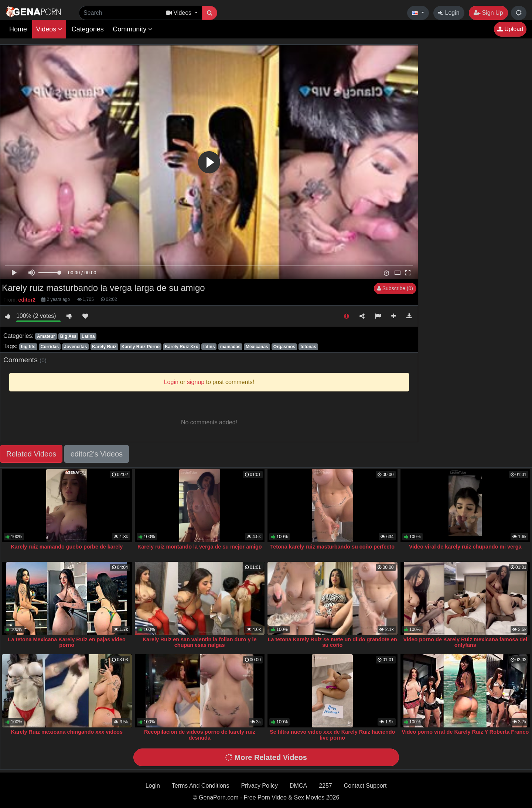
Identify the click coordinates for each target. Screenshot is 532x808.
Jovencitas (75, 347)
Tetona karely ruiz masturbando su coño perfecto (332, 547)
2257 (325, 786)
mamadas (230, 347)
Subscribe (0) (395, 288)
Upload (510, 29)
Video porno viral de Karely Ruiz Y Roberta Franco (465, 732)
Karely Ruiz (104, 347)
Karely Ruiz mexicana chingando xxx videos (67, 732)
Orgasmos (284, 347)
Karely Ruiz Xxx (181, 347)
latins (209, 347)
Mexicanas (257, 347)
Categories (88, 29)
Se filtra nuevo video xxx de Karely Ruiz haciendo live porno (332, 735)
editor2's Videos (97, 454)
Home (18, 29)
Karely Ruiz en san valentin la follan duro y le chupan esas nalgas (200, 642)
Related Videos (31, 454)
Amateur (46, 336)
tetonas (308, 347)
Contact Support (365, 786)
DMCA (298, 786)
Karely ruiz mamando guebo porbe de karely (67, 547)
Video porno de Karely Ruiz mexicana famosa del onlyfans (465, 642)
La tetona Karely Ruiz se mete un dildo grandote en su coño (332, 642)
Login (449, 13)
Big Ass (68, 336)
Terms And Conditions (201, 786)
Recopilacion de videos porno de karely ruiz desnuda (200, 735)
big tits (28, 347)
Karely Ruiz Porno (141, 347)
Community (133, 29)
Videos (49, 29)
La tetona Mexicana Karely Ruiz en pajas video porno (67, 642)
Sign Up (488, 13)
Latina (88, 336)
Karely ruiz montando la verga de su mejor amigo (200, 547)
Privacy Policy (259, 786)
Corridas (50, 347)
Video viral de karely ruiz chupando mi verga (465, 547)
